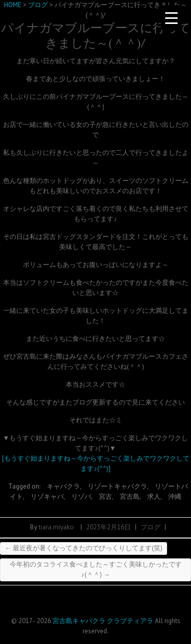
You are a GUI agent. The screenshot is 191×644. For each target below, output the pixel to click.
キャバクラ (63, 486)
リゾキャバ (47, 497)
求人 (154, 497)
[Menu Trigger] (171, 18)
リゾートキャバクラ (117, 486)
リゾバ (81, 497)
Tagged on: (25, 486)
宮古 (105, 497)
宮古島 (130, 497)
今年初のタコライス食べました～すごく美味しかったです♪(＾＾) (96, 569)
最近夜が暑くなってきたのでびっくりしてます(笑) (84, 548)
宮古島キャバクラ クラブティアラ (103, 621)
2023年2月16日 (108, 527)
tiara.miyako (56, 527)
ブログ (151, 527)
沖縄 (175, 497)
